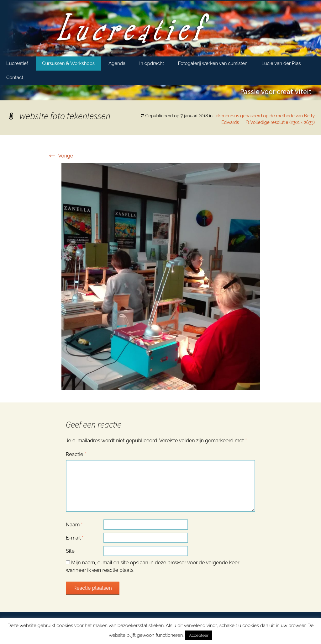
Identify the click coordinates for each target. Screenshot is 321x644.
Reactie (76, 454)
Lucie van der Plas (281, 63)
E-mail (75, 538)
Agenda (117, 63)
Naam (74, 525)
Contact (15, 77)
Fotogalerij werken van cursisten (213, 63)
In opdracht (152, 63)
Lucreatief (17, 63)
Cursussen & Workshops (68, 63)
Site (70, 551)
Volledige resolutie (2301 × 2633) (282, 122)
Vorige (60, 156)
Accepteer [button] (199, 635)
